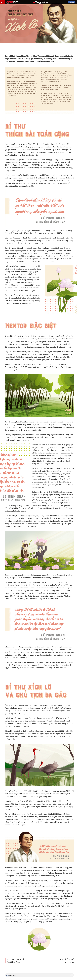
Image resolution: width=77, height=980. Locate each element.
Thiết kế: (11, 962)
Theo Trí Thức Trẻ (66, 959)
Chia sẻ (72, 2)
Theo (40, 975)
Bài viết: (11, 959)
